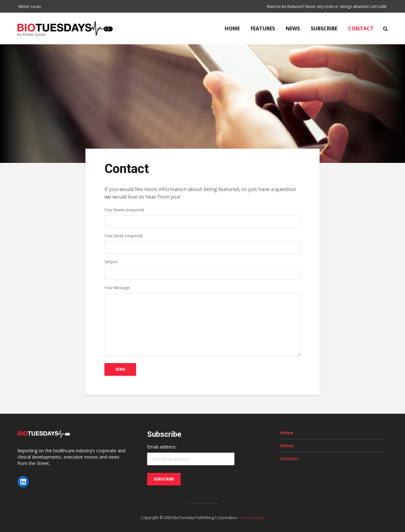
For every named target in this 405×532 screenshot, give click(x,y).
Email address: (162, 447)
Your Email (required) (202, 242)
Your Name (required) (202, 216)
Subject (202, 268)
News (293, 28)
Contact (361, 28)
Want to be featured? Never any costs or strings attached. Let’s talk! (327, 6)
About (287, 445)
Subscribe (324, 28)
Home (232, 28)
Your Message (202, 321)
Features (263, 28)
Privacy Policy (252, 518)
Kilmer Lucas (30, 6)
